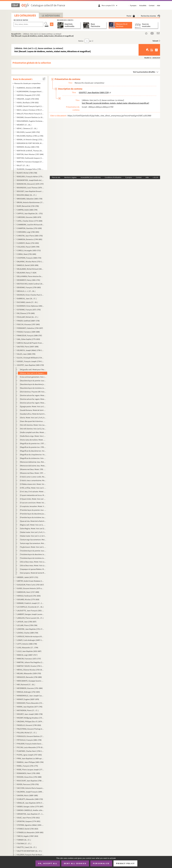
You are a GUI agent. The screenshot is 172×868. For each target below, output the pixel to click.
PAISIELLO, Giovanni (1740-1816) (29, 725)
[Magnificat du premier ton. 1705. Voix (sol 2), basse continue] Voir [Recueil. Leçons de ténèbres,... (33, 447)
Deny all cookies (75, 863)
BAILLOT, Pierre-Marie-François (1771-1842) (31, 114)
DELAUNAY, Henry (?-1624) (27, 273)
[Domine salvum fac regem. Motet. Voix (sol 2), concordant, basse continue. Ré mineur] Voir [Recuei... (33, 399)
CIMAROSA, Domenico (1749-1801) (30, 239)
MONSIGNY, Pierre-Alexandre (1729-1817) (31, 703)
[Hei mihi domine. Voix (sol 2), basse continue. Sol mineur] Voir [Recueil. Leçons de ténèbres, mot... (33, 429)
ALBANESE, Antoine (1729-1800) (29, 88)
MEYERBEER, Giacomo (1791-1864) (30, 688)
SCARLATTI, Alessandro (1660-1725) (30, 799)
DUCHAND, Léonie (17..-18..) (28, 302)
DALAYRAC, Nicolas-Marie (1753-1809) (31, 262)
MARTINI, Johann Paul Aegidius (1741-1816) (31, 662)
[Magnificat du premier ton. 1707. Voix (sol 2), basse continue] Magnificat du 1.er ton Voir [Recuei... (33, 443)
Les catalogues (25, 15)
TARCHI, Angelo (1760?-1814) (28, 836)
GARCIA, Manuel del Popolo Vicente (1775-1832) (31, 343)
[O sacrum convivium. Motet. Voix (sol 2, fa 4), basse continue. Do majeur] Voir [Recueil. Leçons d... (33, 503)
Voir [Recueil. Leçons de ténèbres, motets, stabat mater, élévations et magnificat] (42, 36)
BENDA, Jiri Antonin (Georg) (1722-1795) (31, 139)
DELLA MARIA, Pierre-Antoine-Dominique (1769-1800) (31, 276)
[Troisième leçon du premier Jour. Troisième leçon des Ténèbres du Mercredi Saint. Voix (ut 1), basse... (33, 551)
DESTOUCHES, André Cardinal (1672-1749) (31, 284)
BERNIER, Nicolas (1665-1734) (28, 147)
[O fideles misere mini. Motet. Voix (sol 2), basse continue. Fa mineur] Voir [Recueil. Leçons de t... (33, 484)
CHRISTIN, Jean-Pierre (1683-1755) (30, 236)
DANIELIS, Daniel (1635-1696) (28, 265)
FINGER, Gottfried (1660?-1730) (28, 321)
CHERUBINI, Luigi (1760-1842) (28, 232)
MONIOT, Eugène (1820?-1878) (28, 699)
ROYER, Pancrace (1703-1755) (28, 784)
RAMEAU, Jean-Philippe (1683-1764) (30, 762)
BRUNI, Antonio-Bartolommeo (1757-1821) (31, 202)
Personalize (101, 863)
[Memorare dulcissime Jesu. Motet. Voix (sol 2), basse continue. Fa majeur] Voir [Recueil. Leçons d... (33, 466)
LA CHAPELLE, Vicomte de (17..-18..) (30, 607)
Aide (159, 5)
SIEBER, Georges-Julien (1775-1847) (30, 807)
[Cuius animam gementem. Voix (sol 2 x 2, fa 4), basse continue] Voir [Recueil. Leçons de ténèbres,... (33, 377)
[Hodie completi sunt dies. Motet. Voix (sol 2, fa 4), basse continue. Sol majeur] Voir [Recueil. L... (33, 432)
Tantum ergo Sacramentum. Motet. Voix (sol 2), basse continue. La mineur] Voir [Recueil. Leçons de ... (33, 543)
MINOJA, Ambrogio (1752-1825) (28, 692)
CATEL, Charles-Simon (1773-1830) (30, 221)
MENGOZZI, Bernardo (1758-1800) (29, 677)
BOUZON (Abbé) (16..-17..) (27, 195)
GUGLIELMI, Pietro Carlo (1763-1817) (31, 585)
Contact (152, 5)
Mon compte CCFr (110, 5)
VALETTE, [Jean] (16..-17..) (27, 847)
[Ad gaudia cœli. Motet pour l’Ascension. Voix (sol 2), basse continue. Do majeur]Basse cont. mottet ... (33, 369)
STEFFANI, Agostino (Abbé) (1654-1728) (31, 825)
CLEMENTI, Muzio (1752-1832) (28, 243)
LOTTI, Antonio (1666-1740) (27, 644)
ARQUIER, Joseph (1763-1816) (28, 99)
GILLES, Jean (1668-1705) (26, 354)
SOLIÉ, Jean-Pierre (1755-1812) (28, 818)
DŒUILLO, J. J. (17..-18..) (26, 291)
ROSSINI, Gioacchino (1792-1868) (29, 777)
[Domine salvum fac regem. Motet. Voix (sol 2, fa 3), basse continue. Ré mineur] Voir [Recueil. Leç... (33, 403)
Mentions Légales (70, 177)
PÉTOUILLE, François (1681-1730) (29, 740)
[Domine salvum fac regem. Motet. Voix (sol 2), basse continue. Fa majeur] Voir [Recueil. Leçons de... (33, 395)
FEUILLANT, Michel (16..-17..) (28, 317)
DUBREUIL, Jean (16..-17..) (27, 298)
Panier (131, 16)
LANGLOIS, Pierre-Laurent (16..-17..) (30, 618)
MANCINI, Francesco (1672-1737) (29, 659)
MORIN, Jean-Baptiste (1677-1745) (30, 707)
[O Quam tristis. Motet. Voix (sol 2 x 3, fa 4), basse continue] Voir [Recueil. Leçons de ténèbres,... (33, 499)
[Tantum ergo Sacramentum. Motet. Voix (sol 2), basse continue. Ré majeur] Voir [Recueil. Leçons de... (33, 540)
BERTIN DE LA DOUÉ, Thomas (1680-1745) (31, 151)
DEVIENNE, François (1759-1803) (29, 287)
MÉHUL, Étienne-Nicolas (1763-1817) (31, 670)
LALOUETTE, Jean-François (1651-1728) (31, 611)
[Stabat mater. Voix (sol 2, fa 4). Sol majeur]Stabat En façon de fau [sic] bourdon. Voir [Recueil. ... (33, 532)
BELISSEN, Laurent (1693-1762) (28, 132)
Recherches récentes (150, 16)
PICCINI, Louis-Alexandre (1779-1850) (31, 747)
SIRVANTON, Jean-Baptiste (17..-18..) (31, 814)
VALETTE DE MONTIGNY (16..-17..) (30, 851)
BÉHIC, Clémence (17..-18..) (27, 128)
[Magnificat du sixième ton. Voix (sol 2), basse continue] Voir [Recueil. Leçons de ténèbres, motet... (33, 458)
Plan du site (56, 177)
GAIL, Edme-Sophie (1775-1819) (29, 339)
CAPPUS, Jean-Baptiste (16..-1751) (30, 213)
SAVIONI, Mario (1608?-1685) (28, 795)
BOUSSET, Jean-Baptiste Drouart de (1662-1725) (31, 191)
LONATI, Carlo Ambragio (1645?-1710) (31, 640)
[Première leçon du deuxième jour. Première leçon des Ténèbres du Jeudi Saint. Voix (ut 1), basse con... (33, 514)
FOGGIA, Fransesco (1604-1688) (28, 332)
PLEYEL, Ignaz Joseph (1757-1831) (30, 755)
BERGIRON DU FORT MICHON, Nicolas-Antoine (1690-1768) (31, 143)
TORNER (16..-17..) (24, 840)
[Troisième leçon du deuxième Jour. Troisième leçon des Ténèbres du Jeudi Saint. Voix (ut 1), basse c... (33, 554)
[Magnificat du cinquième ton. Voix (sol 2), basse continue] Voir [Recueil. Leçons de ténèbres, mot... (33, 455)
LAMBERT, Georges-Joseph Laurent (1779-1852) (31, 614)
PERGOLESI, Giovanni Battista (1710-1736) (31, 736)
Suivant (155, 41)
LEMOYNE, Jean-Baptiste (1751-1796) (31, 629)
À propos (133, 5)
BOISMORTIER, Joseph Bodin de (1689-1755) (31, 180)
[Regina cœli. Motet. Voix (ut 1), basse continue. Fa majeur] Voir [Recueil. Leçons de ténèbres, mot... (33, 525)
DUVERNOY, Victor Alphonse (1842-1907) (31, 306)
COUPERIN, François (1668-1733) (29, 258)
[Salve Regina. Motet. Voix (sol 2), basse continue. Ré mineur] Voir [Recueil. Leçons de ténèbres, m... (33, 528)
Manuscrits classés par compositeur (27, 83)
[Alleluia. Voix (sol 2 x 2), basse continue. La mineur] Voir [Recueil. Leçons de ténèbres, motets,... (33, 373)
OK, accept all (48, 863)
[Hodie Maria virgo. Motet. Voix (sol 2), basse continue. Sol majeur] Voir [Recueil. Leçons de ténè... (33, 436)
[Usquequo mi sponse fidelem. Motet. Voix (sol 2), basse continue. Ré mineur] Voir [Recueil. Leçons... (33, 569)
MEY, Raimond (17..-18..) (26, 684)
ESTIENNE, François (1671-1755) (29, 310)
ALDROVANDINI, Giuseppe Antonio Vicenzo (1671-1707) (31, 91)
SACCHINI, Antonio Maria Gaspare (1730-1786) (31, 788)
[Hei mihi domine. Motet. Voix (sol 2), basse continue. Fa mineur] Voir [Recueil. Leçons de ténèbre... (33, 425)
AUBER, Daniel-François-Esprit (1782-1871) (31, 106)
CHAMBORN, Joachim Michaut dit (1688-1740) (31, 225)
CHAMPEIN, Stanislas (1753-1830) (29, 228)
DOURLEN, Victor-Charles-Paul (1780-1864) (31, 295)
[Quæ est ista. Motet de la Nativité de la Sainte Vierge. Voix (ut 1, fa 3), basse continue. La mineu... (33, 521)
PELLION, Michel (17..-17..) (27, 733)
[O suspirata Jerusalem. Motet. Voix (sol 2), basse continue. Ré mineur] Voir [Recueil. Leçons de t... (33, 506)
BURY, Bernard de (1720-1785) (28, 206)
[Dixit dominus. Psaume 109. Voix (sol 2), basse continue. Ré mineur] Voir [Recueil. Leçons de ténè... (33, 392)
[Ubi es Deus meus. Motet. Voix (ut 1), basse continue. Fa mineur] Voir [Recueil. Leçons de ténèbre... (33, 562)
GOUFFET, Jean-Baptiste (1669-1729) (31, 365)
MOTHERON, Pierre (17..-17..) (28, 710)
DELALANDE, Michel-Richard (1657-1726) (31, 269)
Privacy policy (125, 863)
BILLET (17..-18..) (23, 165)
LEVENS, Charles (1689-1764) (28, 633)
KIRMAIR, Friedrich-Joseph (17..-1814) (31, 603)
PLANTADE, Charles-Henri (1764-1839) (31, 751)
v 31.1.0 (155, 177)
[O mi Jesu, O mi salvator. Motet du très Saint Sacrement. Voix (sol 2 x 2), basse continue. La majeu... (33, 491)
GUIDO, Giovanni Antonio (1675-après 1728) (31, 588)
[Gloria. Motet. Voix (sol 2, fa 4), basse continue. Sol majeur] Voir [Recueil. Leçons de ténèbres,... (33, 418)
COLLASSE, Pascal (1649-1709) (28, 247)
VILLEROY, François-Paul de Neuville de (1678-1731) (31, 855)
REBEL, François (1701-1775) (28, 766)
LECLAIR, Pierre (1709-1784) (27, 625)
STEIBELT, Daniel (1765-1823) (28, 829)
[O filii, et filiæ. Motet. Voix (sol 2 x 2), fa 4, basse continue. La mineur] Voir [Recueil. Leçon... (33, 488)
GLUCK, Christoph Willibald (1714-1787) (31, 358)
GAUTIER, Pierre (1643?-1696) (28, 347)
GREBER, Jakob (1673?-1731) (28, 577)
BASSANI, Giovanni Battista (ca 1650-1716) (31, 117)
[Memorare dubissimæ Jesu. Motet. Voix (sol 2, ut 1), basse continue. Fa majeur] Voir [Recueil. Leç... (33, 462)
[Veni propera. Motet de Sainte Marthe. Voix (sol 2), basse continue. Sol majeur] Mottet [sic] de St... (33, 573)
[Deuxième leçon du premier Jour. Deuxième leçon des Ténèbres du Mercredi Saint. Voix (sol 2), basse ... (33, 381)
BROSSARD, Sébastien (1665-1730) (30, 199)
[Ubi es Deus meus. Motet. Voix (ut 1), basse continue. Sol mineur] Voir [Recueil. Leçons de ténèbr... (33, 565)
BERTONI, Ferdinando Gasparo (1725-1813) (31, 158)
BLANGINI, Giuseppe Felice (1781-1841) (31, 169)
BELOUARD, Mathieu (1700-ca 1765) (30, 136)
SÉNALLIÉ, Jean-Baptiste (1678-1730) (31, 803)
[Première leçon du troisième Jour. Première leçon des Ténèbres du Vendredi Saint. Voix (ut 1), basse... (33, 517)
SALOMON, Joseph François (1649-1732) (31, 792)
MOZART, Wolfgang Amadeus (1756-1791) (31, 718)
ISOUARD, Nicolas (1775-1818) (28, 599)
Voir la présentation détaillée (144, 72)
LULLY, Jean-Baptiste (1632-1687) (29, 651)
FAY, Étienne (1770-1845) (26, 313)
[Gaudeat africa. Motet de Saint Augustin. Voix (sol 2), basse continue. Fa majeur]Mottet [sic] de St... (33, 414)
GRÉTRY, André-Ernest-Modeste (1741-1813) (31, 581)
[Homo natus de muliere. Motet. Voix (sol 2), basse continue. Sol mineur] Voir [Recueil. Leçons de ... (33, 440)
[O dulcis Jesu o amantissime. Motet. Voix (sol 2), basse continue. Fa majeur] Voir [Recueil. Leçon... (33, 480)
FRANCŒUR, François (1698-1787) (30, 335)
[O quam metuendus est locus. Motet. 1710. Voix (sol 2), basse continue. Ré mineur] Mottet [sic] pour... (33, 495)
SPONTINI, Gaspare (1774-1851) (29, 821)
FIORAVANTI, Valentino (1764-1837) (30, 328)
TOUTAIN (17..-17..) (24, 843)
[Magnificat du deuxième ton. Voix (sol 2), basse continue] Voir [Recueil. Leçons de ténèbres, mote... (33, 451)
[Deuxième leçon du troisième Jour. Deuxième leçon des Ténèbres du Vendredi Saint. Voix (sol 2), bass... (33, 388)
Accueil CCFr (16, 34)
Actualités (143, 5)
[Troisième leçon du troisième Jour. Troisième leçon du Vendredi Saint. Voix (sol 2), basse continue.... (33, 558)
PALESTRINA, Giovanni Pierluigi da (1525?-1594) (31, 729)
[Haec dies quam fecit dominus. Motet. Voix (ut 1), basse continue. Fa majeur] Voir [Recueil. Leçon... (33, 421)
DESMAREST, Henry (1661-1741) (29, 280)
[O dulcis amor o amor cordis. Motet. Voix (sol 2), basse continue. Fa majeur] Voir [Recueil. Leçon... (33, 477)
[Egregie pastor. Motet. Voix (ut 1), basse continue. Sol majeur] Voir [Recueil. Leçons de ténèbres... (33, 406)
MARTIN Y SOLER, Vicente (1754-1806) (31, 666)
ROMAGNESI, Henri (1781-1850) (29, 773)
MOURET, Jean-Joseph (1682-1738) (30, 714)
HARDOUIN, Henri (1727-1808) (28, 592)
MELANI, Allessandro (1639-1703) (29, 673)
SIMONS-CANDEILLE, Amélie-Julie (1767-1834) (31, 810)
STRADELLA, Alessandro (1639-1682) (30, 832)
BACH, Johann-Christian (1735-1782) (31, 110)
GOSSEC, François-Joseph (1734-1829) (31, 361)
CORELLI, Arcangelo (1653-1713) (29, 250)
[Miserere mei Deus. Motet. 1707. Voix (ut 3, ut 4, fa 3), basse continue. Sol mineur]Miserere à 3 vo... (33, 473)
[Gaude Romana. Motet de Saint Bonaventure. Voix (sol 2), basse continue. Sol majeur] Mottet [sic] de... (33, 410)
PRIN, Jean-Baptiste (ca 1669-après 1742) (31, 758)
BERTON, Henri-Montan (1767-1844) (30, 154)
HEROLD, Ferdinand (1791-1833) (29, 596)
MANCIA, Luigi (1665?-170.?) (27, 655)
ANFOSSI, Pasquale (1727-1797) (29, 95)
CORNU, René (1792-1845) (27, 254)
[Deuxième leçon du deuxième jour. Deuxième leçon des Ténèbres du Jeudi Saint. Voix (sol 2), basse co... (33, 384)
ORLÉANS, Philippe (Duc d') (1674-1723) (31, 721)
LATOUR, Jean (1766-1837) (27, 622)
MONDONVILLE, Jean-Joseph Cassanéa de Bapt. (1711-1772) (31, 696)
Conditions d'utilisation (113, 177)
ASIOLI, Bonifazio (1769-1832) (28, 103)
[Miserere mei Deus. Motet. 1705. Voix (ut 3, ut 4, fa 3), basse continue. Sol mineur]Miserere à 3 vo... (33, 469)
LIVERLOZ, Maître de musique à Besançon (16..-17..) (31, 636)
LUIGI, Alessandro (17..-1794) (28, 648)
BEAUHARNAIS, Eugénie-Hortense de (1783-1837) (31, 121)
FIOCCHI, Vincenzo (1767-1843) (28, 324)
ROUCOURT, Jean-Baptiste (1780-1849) (31, 781)
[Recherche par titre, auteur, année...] (28, 24)
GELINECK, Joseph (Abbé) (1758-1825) (31, 350)
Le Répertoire (51, 16)
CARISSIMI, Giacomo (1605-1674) (29, 217)
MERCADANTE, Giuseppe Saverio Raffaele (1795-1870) (31, 681)
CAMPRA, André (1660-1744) (27, 210)
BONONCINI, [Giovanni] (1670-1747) (30, 184)
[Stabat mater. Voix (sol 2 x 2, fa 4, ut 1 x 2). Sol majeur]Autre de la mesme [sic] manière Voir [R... (33, 536)
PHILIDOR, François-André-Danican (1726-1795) (31, 744)
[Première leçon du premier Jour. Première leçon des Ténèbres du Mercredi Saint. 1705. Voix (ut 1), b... (33, 510)
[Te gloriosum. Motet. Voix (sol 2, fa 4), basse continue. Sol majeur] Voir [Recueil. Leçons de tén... (33, 547)
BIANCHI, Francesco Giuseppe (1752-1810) (31, 162)
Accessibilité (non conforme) (91, 177)
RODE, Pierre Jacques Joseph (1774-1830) (31, 770)
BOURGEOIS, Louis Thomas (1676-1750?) (31, 188)
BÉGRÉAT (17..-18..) (24, 125)
